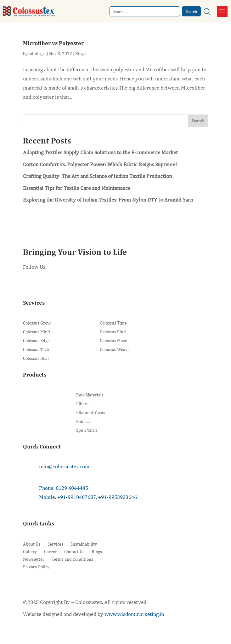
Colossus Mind (37, 332)
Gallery (30, 552)
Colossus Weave (115, 350)
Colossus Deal (36, 358)
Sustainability (84, 544)
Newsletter (34, 559)
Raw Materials (90, 395)
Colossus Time (113, 323)
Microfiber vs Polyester (53, 43)
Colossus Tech (36, 350)
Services (55, 544)
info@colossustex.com (64, 466)
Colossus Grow (37, 323)
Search (198, 121)
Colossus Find (113, 332)
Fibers (82, 404)
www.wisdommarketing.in (134, 614)
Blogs (80, 54)
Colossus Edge (36, 341)
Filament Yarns (91, 413)
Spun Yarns (87, 430)
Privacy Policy (36, 567)
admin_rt (37, 54)
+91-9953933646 (118, 497)
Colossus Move (113, 341)
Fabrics (83, 422)
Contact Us (74, 552)
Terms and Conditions (72, 559)
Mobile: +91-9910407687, (68, 497)
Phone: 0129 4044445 (64, 488)
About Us (32, 544)
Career (51, 552)
